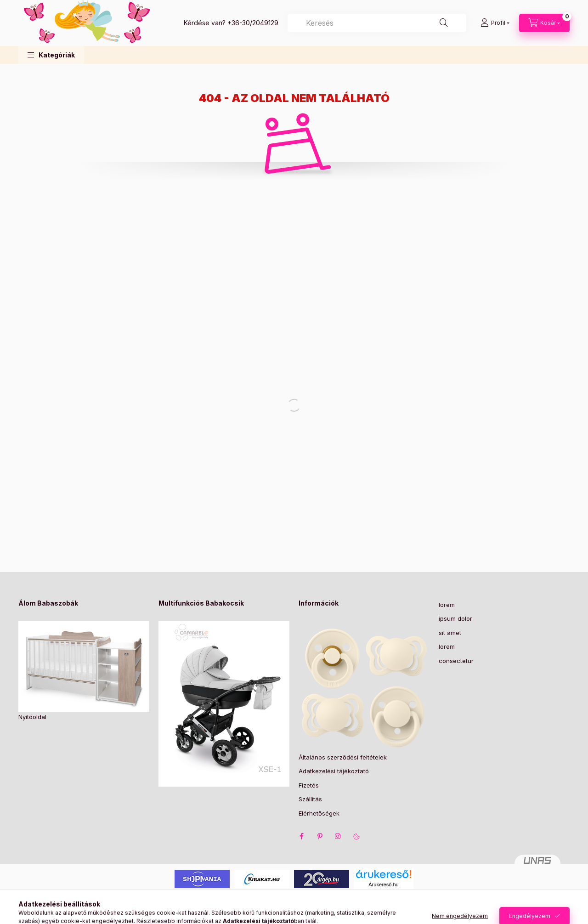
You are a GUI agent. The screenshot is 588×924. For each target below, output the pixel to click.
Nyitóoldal (32, 717)
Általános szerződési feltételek (343, 757)
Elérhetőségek (319, 813)
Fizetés (309, 785)
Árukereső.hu (383, 884)
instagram (338, 836)
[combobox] (377, 23)
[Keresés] (444, 23)
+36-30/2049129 (253, 23)
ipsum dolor (455, 618)
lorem (447, 605)
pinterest (320, 836)
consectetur (456, 661)
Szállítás (310, 799)
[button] (51, 55)
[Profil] (495, 23)
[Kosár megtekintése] (544, 23)
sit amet (450, 633)
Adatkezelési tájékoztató (334, 771)
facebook (301, 836)
